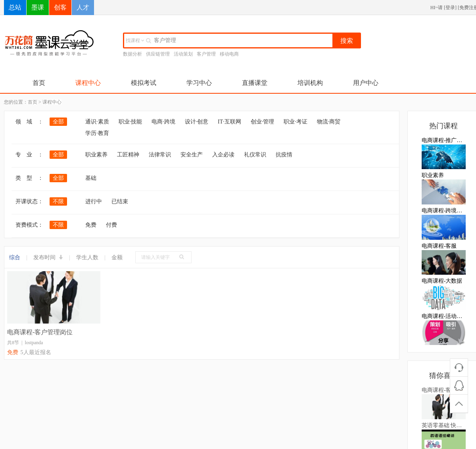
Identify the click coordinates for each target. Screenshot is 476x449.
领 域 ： (29, 122)
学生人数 (87, 257)
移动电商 (229, 54)
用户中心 (366, 83)
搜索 (347, 41)
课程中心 (88, 83)
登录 (450, 8)
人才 (83, 7)
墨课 (38, 7)
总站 (15, 7)
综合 (15, 257)
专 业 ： (29, 155)
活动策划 (183, 54)
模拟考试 (144, 83)
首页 (39, 83)
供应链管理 (158, 54)
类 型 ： (29, 178)
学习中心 (199, 83)
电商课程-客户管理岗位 (40, 332)
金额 (117, 257)
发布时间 (48, 257)
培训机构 (310, 83)
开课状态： (29, 201)
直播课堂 (255, 83)
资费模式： (29, 225)
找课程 (135, 40)
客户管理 (206, 54)
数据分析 (132, 54)
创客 (60, 7)
